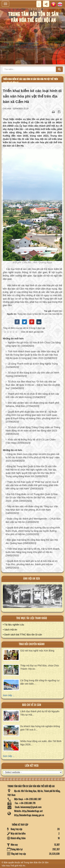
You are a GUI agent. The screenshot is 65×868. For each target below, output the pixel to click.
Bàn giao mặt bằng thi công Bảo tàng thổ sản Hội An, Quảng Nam (32, 542)
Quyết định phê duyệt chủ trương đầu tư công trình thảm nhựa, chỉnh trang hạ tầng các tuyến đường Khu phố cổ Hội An (33, 531)
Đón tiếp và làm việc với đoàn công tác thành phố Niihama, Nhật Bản (32, 404)
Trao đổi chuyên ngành (32, 644)
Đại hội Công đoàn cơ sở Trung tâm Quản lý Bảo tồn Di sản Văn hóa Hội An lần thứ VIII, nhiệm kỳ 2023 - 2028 (32, 497)
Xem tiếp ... (9, 695)
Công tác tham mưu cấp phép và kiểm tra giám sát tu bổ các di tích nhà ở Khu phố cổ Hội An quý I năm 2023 (33, 457)
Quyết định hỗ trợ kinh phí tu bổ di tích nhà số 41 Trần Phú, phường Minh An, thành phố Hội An (32, 563)
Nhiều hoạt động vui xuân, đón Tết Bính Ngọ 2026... (41, 743)
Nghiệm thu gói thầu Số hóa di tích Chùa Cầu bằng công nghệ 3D (33, 344)
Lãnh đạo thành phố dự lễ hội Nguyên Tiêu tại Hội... (40, 713)
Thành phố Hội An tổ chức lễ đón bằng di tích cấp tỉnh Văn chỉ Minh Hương (32, 396)
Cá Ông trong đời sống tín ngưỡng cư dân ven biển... (40, 682)
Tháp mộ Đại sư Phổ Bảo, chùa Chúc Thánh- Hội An (40, 667)
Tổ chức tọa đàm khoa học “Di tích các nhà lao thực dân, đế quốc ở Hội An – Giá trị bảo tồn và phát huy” (33, 385)
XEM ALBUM (33, 598)
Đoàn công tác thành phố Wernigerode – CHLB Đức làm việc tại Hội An (33, 520)
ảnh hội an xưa (32, 579)
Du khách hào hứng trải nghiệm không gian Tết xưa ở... (40, 728)
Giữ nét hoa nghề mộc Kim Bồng (37, 651)
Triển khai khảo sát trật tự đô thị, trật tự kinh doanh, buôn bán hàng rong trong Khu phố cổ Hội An (33, 550)
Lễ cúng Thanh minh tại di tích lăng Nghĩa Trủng (33, 364)
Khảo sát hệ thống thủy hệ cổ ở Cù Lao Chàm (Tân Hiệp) (31, 441)
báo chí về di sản (32, 705)
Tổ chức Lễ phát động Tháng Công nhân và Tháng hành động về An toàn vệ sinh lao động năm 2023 (33, 429)
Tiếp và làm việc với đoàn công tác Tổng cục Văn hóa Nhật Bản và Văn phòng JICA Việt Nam (32, 508)
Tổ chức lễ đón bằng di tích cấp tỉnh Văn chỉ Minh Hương (32, 374)
